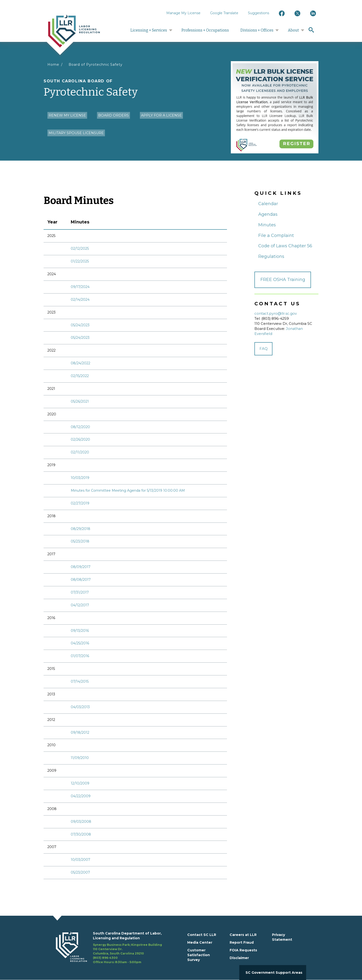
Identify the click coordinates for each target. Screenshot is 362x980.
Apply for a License (161, 115)
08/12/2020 (80, 427)
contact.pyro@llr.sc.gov (276, 314)
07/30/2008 (81, 834)
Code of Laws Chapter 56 (285, 246)
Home (53, 65)
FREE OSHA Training (283, 280)
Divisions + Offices (257, 30)
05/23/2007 (80, 872)
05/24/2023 (80, 325)
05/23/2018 (80, 541)
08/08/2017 (81, 580)
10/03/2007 (81, 860)
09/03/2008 (81, 822)
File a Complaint (276, 235)
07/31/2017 (80, 592)
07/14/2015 (80, 681)
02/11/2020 (80, 452)
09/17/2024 (80, 287)
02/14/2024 (80, 300)
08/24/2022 (81, 363)
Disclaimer (239, 958)
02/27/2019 (80, 503)
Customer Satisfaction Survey (199, 955)
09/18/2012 (80, 732)
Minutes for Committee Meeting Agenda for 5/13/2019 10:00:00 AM (128, 490)
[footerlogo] (74, 948)
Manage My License (183, 13)
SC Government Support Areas (274, 973)
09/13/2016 (80, 631)
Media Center (200, 942)
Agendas (268, 214)
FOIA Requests (243, 950)
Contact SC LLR (202, 935)
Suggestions (259, 13)
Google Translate (224, 13)
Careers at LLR (243, 935)
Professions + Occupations (205, 30)
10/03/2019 (80, 478)
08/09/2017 (81, 567)
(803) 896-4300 (105, 958)
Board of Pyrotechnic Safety (96, 65)
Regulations (271, 256)
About (293, 30)
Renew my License (67, 115)
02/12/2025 (80, 248)
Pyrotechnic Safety (135, 89)
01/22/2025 (80, 261)
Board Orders (113, 115)
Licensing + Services (149, 30)
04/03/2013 (80, 707)
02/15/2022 (80, 376)
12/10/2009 (80, 783)
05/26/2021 (80, 401)
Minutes (267, 225)
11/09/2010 (80, 758)
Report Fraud (242, 942)
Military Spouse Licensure (76, 133)
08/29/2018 (81, 529)
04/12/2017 (80, 605)
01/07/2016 (80, 656)
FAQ (264, 349)
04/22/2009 (81, 796)
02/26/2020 (80, 439)
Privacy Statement (282, 937)
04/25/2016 (80, 643)
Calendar (268, 204)
